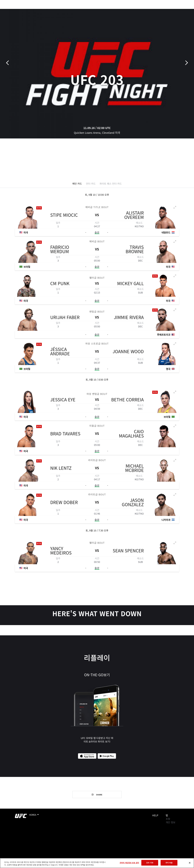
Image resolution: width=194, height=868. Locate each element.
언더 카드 (91, 184)
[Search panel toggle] (181, 10)
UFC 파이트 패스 (158, 10)
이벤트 (12, 10)
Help (155, 815)
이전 (8, 63)
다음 (186, 63)
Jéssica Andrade (60, 352)
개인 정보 (170, 822)
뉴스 (44, 10)
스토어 (174, 10)
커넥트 (142, 10)
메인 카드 (77, 184)
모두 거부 (150, 863)
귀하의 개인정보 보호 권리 (129, 863)
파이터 (34, 10)
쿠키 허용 (169, 863)
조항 (168, 819)
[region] (97, 863)
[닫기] (190, 863)
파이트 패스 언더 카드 (111, 184)
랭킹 (23, 10)
